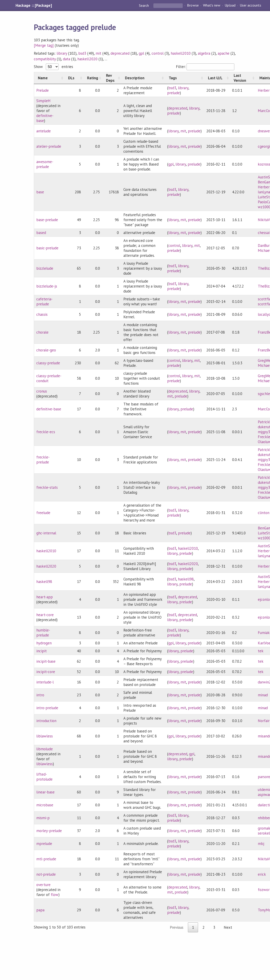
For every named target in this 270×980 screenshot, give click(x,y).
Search (144, 5)
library (62, 53)
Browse (193, 5)
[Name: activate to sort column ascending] (49, 78)
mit (98, 53)
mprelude (44, 844)
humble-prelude (43, 633)
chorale (42, 332)
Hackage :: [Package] (34, 5)
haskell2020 (87, 59)
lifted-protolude (44, 777)
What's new (212, 5)
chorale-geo (46, 350)
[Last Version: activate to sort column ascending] (243, 78)
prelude (173, 93)
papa (40, 910)
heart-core (45, 615)
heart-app (45, 597)
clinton (264, 513)
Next (228, 927)
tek (261, 651)
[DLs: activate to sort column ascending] (74, 78)
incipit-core (46, 672)
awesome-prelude (45, 164)
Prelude (43, 90)
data (67, 59)
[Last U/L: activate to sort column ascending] (217, 78)
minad (263, 695)
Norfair (264, 721)
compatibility (45, 59)
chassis (42, 314)
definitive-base (49, 409)
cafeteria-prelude (44, 302)
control (158, 53)
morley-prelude (49, 831)
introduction (46, 721)
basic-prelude (47, 248)
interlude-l (45, 682)
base (40, 192)
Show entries (53, 67)
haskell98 (44, 582)
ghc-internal (46, 533)
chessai (264, 233)
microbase (45, 805)
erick (262, 874)
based (41, 233)
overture (43, 885)
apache (224, 53)
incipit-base (46, 661)
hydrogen (44, 643)
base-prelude (47, 220)
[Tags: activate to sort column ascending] (185, 78)
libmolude (45, 749)
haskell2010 (181, 53)
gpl (141, 53)
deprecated (120, 53)
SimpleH (43, 101)
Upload (230, 5)
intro (40, 695)
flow (55, 895)
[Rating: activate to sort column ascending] (93, 78)
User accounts (250, 5)
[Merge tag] (44, 45)
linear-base (45, 792)
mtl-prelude (46, 859)
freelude (43, 513)
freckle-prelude (43, 460)
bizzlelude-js (47, 286)
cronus (42, 391)
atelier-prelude (49, 146)
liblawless (45, 736)
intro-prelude (47, 708)
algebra (204, 53)
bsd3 (82, 53)
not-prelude (46, 874)
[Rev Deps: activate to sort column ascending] (112, 78)
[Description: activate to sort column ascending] (143, 78)
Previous (177, 927)
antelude (44, 131)
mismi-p (43, 818)
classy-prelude (48, 363)
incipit (42, 651)
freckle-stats (47, 487)
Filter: (205, 67)
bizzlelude (45, 268)
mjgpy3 (264, 432)
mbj (261, 844)
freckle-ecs (46, 432)
